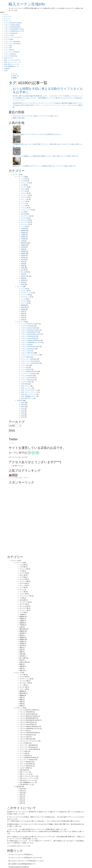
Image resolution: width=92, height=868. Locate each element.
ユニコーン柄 (25, 224)
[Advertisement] (24, 520)
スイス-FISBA (9, 39)
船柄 (23, 266)
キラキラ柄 (25, 291)
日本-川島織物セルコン (12, 66)
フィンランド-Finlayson (12, 52)
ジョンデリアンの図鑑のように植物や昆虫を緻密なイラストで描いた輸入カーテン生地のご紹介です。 (46, 156)
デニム (23, 204)
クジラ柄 (24, 191)
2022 (23, 411)
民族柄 (23, 255)
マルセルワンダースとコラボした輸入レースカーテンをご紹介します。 (36, 116)
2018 (6, 70)
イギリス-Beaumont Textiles (30, 330)
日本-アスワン (9, 58)
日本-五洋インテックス (12, 64)
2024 (23, 415)
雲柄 (23, 315)
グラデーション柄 (27, 293)
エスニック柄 (25, 183)
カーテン (16, 175)
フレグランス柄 (26, 216)
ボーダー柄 (25, 218)
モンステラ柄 (25, 222)
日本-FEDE (25, 384)
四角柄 (23, 233)
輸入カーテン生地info (27, 4)
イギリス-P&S (26, 345)
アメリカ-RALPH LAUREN (13, 23)
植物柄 (23, 253)
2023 (23, 413)
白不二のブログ (14, 457)
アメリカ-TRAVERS (28, 326)
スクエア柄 (25, 193)
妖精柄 (23, 237)
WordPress (25, 867)
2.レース (7, 19)
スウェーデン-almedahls (12, 41)
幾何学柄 (24, 243)
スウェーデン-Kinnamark (12, 44)
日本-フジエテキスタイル (12, 60)
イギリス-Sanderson (11, 33)
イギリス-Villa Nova (27, 353)
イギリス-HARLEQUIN (28, 336)
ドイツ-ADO (8, 46)
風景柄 (23, 280)
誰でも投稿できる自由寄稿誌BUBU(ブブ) (22, 864)
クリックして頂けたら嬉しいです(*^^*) (19, 478)
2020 (23, 407)
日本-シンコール (26, 388)
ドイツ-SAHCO (9, 50)
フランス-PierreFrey (11, 56)
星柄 (23, 249)
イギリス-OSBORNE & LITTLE (14, 31)
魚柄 (23, 282)
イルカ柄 (24, 179)
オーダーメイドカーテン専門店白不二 (25, 812)
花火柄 (23, 270)
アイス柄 (24, 289)
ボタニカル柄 (25, 220)
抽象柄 (23, 245)
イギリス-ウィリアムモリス (13, 37)
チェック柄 (25, 199)
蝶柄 (23, 313)
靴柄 (23, 278)
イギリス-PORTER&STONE (30, 347)
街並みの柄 (25, 276)
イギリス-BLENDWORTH (12, 27)
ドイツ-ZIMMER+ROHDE (29, 371)
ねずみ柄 (24, 214)
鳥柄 (23, 284)
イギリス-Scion (9, 35)
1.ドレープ (8, 17)
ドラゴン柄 (25, 208)
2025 (23, 417)
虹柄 (23, 274)
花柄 (23, 268)
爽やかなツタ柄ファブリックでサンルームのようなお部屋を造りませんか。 (37, 134)
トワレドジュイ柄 (27, 210)
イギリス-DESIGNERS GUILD (14, 29)
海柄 (23, 262)
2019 (23, 405)
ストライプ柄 (25, 195)
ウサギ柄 (24, 181)
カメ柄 (23, 185)
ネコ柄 (23, 212)
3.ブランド (8, 21)
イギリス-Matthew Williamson (31, 340)
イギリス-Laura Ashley (28, 338)
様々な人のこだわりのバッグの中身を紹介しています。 (27, 861)
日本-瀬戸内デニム (27, 398)
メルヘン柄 (25, 303)
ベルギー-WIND (26, 382)
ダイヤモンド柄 (26, 297)
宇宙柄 (23, 239)
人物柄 (23, 228)
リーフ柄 (24, 226)
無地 (23, 264)
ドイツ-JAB (8, 48)
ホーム (6, 15)
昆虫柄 (23, 247)
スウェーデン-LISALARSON (30, 363)
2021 (23, 409)
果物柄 (23, 251)
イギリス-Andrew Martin (12, 25)
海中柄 (23, 260)
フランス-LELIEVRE (28, 378)
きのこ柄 (24, 189)
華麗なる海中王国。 (19, 118)
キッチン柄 (25, 187)
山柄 (23, 241)
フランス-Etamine (10, 54)
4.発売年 (7, 68)
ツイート (12, 443)
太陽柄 (23, 235)
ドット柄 (24, 206)
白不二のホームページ (20, 846)
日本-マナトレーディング (12, 62)
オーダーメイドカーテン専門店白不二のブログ (24, 858)
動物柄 (23, 230)
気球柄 (23, 257)
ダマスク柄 (25, 197)
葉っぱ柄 (24, 272)
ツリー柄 (24, 201)
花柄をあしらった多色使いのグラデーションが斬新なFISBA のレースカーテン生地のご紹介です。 (45, 166)
